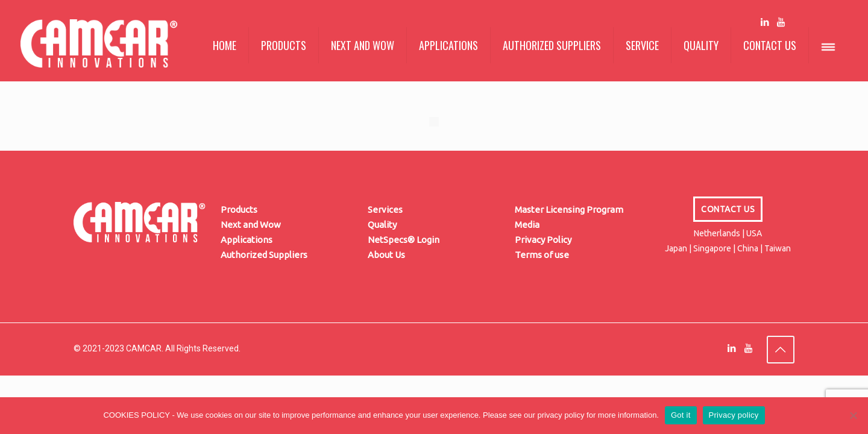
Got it (681, 415)
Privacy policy (734, 415)
